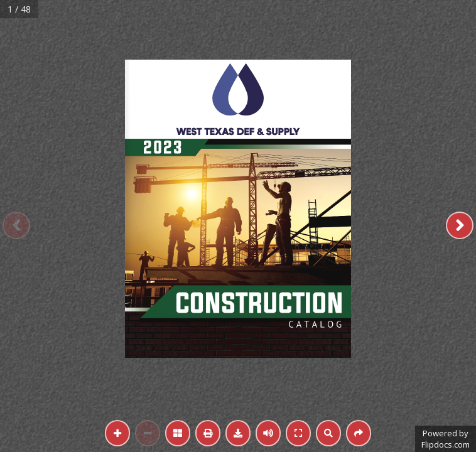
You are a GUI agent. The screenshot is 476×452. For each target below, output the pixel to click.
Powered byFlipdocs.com (446, 439)
